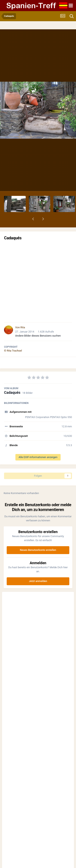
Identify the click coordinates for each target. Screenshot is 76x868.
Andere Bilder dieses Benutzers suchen (38, 336)
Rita (23, 327)
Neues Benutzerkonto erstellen (38, 550)
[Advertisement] (38, 281)
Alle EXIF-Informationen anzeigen (38, 457)
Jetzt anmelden (38, 581)
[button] (33, 219)
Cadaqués (12, 392)
